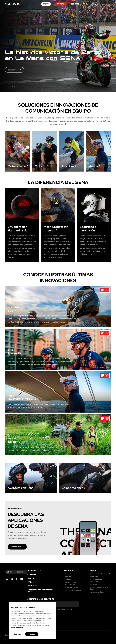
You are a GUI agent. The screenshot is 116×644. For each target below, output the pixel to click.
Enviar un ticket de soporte (101, 574)
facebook (17, 579)
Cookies (8, 635)
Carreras (67, 577)
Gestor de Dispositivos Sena (99, 588)
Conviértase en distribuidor (96, 581)
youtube (22, 579)
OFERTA (46, 4)
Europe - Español (17, 572)
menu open (110, 4)
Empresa (68, 574)
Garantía (94, 584)
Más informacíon (17, 628)
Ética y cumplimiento (72, 587)
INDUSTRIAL (33, 586)
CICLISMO (32, 575)
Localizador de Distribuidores (70, 583)
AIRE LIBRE (32, 578)
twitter (7, 579)
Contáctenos (69, 580)
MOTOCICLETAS (34, 571)
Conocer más (18, 162)
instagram (12, 579)
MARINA (31, 582)
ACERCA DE (69, 571)
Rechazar (18, 634)
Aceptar (32, 634)
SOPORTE (75, 4)
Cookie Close (53, 605)
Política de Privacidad (72, 590)
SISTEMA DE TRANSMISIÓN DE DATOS (40, 590)
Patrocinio (94, 577)
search (105, 4)
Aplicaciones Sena (97, 592)
